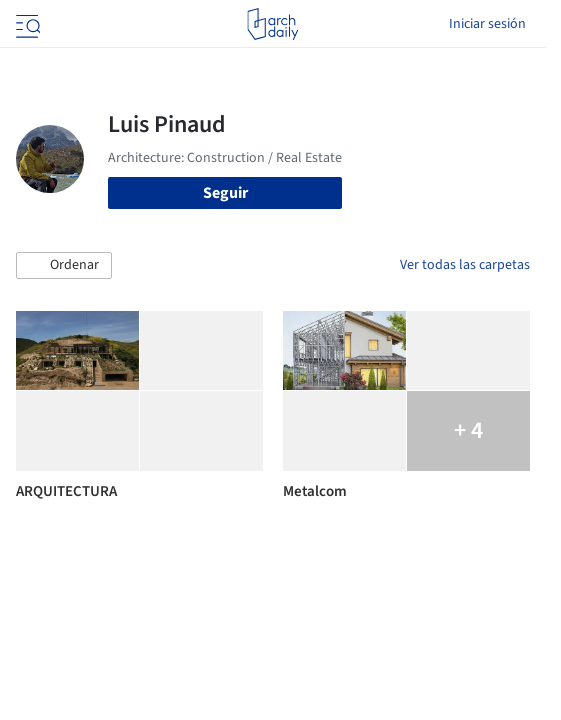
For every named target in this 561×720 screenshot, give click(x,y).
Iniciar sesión (487, 24)
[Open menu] (26, 24)
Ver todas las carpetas (465, 265)
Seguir (225, 193)
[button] (64, 266)
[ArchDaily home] (272, 24)
